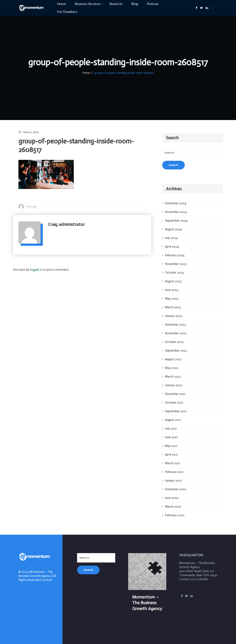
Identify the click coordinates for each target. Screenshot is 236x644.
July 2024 (171, 238)
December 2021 (175, 394)
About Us (116, 4)
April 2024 (172, 247)
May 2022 (172, 368)
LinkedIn (202, 579)
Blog (135, 4)
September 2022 (176, 350)
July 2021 (171, 428)
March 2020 (173, 506)
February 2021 (174, 472)
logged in (36, 270)
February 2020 (175, 515)
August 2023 (173, 281)
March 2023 (173, 307)
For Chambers (67, 12)
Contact (47, 580)
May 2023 (172, 298)
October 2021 (174, 402)
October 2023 (174, 272)
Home (61, 4)
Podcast (153, 4)
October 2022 (174, 342)
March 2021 (173, 463)
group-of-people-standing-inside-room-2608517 (124, 73)
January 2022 (174, 385)
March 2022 (173, 376)
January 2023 (174, 316)
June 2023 (172, 290)
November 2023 (176, 264)
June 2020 (172, 498)
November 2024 (176, 212)
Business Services (87, 4)
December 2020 (176, 489)
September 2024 (176, 221)
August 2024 (173, 229)
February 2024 (175, 255)
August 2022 (173, 359)
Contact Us (187, 579)
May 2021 (171, 446)
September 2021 (176, 411)
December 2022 (176, 324)
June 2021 (171, 437)
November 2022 (176, 333)
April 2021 (172, 454)
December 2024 (176, 203)
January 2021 (173, 480)
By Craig (32, 206)
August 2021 (173, 420)
